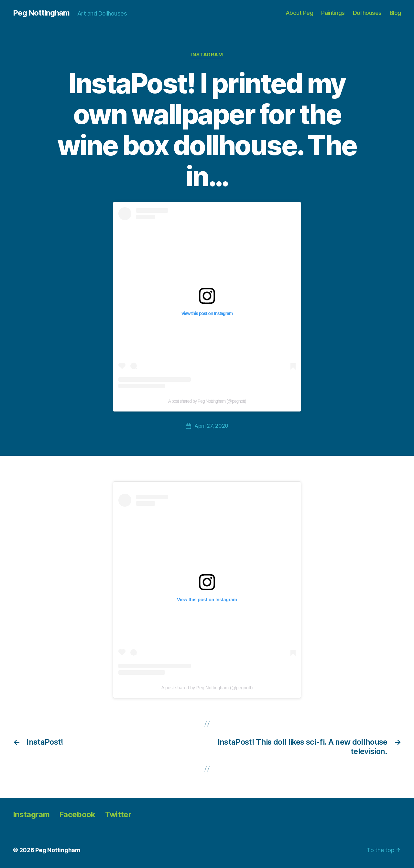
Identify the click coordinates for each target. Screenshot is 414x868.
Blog (395, 13)
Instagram (207, 55)
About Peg (300, 13)
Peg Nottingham (41, 13)
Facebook (77, 814)
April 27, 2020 (211, 426)
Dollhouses (367, 13)
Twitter (118, 814)
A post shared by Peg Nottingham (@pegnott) (207, 401)
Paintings (333, 13)
